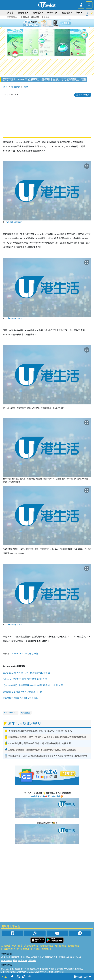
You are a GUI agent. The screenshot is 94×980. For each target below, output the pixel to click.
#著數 (50, 972)
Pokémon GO (11, 713)
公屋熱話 (25, 17)
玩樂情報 (37, 13)
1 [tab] (41, 23)
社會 (16, 949)
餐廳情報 (25, 949)
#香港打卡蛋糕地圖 (39, 969)
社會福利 (46, 949)
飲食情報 (66, 13)
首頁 (5, 87)
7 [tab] (46, 26)
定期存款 (46, 17)
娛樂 (78, 13)
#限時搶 (5, 972)
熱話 (26, 87)
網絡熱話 (26, 713)
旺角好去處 (7, 949)
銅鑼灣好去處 (46, 946)
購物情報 (51, 13)
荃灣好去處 (73, 946)
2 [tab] (44, 23)
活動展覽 (6, 946)
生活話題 (16, 87)
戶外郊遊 (36, 949)
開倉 (20, 946)
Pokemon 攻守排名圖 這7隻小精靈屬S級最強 (25, 679)
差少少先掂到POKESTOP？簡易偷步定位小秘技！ (27, 673)
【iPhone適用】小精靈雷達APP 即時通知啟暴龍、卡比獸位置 (33, 685)
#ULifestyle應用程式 (73, 969)
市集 (14, 946)
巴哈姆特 (34, 654)
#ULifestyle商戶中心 (37, 972)
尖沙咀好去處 (31, 946)
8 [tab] (49, 26)
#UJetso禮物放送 (18, 972)
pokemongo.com (14, 318)
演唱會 (10, 13)
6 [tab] (54, 23)
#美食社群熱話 (22, 969)
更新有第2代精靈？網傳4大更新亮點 (20, 698)
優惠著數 (22, 13)
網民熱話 (6, 957)
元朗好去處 (60, 946)
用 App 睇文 (84, 95)
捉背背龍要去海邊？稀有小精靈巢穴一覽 (22, 692)
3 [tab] (46, 23)
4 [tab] (49, 23)
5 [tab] (52, 23)
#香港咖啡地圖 (56, 969)
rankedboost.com (14, 222)
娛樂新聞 (35, 17)
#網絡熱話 (59, 972)
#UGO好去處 (8, 969)
